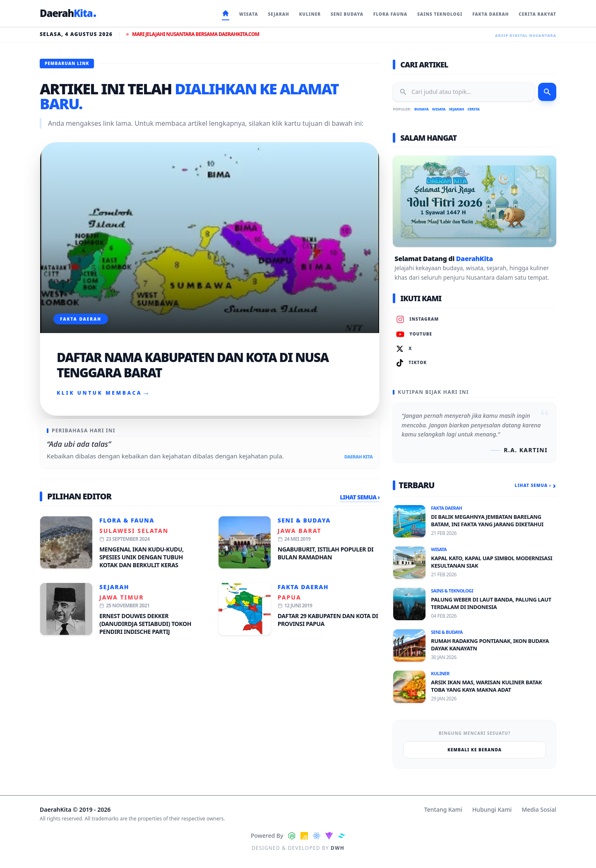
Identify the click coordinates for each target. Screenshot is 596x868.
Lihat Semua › (360, 497)
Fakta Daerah (303, 587)
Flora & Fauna (127, 520)
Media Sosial (539, 809)
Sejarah (114, 587)
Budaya (422, 109)
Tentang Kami (443, 809)
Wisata (439, 109)
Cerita (473, 109)
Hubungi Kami (492, 809)
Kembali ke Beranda (475, 750)
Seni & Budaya (304, 520)
